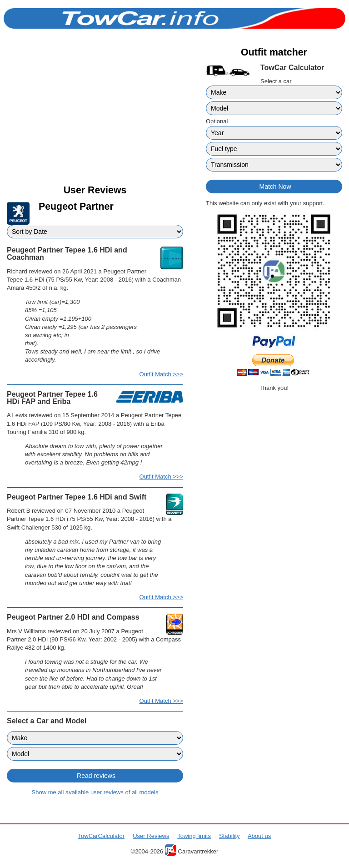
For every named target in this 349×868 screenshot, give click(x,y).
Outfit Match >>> (161, 374)
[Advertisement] (95, 115)
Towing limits (194, 836)
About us (259, 836)
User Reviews (151, 836)
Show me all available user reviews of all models (95, 792)
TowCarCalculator (102, 836)
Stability (229, 836)
